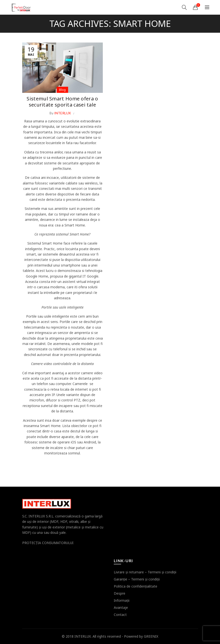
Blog (62, 90)
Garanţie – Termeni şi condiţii (137, 579)
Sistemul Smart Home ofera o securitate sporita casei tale (62, 101)
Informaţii (122, 600)
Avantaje (121, 607)
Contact (120, 615)
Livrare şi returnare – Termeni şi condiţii (145, 572)
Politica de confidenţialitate (136, 586)
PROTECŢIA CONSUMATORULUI (48, 543)
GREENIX (151, 636)
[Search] (184, 7)
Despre (120, 593)
